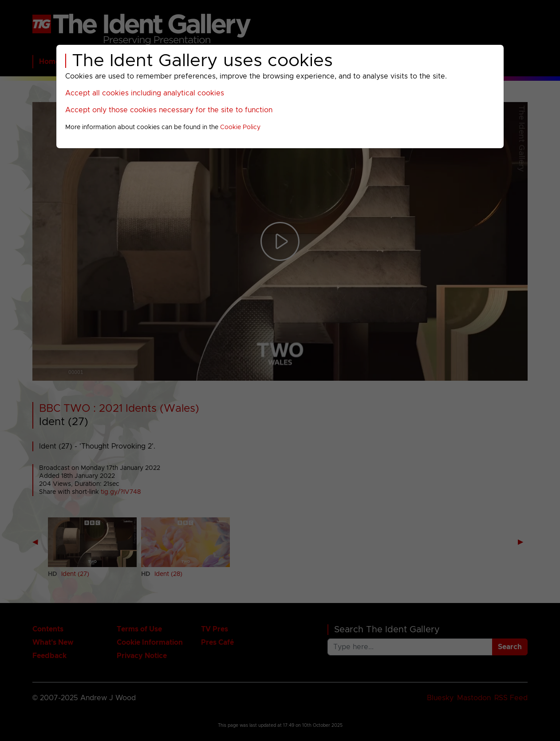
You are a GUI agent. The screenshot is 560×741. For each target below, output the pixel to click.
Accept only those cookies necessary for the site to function (169, 110)
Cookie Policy (240, 127)
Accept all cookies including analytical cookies (145, 93)
